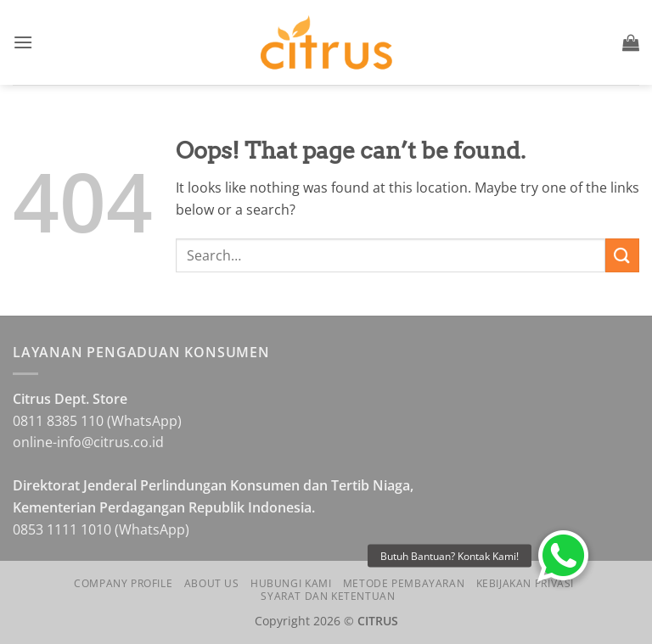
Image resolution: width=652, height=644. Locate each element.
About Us (212, 583)
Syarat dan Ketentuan (328, 596)
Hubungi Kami (291, 583)
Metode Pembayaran (404, 583)
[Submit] (622, 255)
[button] (23, 42)
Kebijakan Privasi (525, 583)
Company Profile (123, 583)
